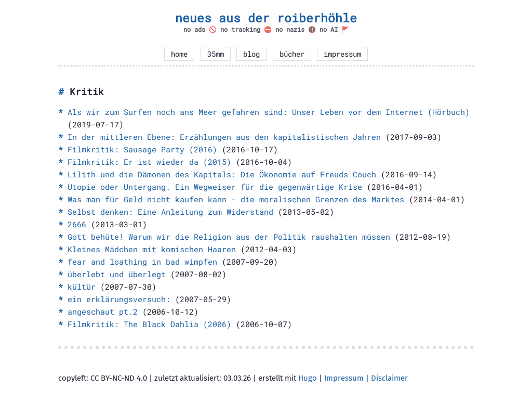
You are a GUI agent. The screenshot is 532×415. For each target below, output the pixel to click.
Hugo (308, 378)
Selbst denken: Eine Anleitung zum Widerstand (170, 212)
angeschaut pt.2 (103, 312)
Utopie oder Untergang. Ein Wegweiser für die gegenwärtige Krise (215, 187)
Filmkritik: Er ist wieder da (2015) (149, 162)
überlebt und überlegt (117, 274)
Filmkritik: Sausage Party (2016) (142, 149)
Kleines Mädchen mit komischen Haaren (152, 249)
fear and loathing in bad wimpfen (142, 262)
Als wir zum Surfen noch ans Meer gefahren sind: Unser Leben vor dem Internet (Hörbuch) (269, 112)
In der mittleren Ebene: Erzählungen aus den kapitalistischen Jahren (224, 137)
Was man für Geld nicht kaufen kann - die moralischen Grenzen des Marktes (236, 199)
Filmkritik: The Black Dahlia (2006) (149, 324)
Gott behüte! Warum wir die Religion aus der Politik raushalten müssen (229, 237)
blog (251, 54)
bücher (292, 54)
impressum (342, 54)
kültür (82, 287)
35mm (216, 54)
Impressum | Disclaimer (366, 378)
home (179, 54)
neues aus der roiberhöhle (266, 18)
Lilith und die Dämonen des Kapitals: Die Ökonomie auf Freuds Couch (222, 174)
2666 (77, 224)
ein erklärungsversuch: (119, 299)
